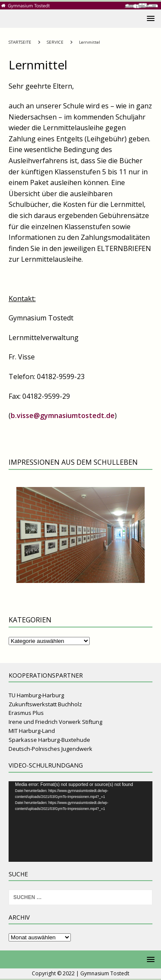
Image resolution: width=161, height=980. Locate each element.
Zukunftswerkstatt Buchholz (45, 704)
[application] (80, 822)
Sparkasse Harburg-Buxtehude (49, 740)
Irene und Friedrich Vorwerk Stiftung (55, 722)
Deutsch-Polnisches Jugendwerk (50, 749)
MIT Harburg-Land (32, 731)
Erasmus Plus (26, 713)
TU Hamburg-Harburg (36, 695)
